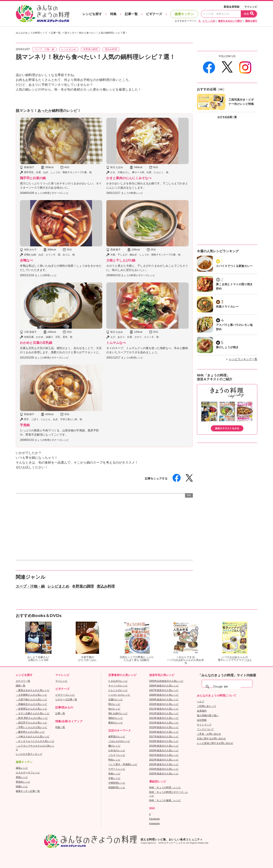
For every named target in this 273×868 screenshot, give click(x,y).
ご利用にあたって (207, 706)
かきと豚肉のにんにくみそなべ (129, 178)
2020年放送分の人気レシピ (164, 750)
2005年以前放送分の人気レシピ (166, 681)
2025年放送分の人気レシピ (164, 774)
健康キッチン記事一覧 (28, 791)
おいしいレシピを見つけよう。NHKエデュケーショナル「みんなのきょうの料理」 (43, 14)
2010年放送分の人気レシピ (164, 704)
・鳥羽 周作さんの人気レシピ (32, 718)
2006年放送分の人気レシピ (164, 686)
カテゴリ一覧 (23, 681)
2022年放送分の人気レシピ (164, 760)
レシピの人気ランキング (29, 754)
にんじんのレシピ (118, 690)
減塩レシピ (22, 768)
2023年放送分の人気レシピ (164, 764)
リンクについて (205, 729)
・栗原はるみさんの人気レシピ (33, 690)
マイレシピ (251, 7)
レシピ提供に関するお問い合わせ (215, 743)
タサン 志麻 (209, 21)
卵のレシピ (114, 704)
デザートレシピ (117, 769)
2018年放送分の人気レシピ (164, 741)
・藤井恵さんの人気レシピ (30, 732)
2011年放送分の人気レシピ (164, 709)
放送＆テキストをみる (227, 428)
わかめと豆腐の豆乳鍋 (36, 343)
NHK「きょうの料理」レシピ (165, 787)
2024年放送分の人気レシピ (164, 769)
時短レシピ (114, 760)
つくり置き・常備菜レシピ (123, 764)
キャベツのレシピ (118, 686)
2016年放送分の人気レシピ (164, 732)
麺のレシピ (114, 746)
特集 (113, 14)
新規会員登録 (232, 7)
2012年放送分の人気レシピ (164, 713)
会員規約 (202, 711)
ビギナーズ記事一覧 (66, 700)
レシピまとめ (69, 49)
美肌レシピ (22, 777)
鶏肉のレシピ (116, 718)
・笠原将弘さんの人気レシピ (31, 709)
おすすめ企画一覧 (227, 117)
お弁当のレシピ (117, 750)
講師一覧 (21, 686)
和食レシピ (114, 774)
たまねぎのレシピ (118, 681)
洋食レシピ (114, 778)
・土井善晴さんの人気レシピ (31, 695)
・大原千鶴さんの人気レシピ (31, 700)
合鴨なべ (26, 260)
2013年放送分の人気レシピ (164, 718)
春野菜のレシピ (117, 737)
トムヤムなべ (116, 343)
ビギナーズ (154, 14)
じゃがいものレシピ (119, 695)
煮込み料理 (111, 49)
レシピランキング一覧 (243, 359)
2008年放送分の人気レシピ (164, 695)
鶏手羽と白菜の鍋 (33, 178)
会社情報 (202, 720)
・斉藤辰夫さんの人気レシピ (31, 704)
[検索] (227, 687)
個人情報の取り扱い (208, 715)
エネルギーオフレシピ (28, 773)
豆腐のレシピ (116, 700)
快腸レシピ (22, 786)
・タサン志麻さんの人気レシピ (33, 713)
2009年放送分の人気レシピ (164, 700)
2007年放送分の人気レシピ (164, 690)
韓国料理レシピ (117, 787)
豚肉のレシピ (116, 723)
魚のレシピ (114, 709)
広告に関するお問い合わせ (211, 739)
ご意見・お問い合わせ (209, 734)
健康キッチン (184, 14)
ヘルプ (201, 702)
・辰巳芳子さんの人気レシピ (31, 723)
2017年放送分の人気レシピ (164, 737)
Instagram (155, 824)
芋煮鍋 (25, 425)
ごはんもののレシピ (119, 741)
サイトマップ (204, 725)
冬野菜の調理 (90, 49)
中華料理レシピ (117, 783)
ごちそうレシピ (117, 755)
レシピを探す (92, 14)
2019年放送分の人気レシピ (164, 746)
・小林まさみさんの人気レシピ (33, 737)
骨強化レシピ (23, 782)
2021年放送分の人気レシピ (164, 755)
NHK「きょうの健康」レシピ (165, 800)
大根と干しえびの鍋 (121, 260)
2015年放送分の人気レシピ (164, 727)
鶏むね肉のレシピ (118, 713)
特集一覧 (60, 727)
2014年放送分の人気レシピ (164, 723)
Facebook (155, 819)
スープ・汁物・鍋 (44, 49)
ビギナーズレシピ (65, 695)
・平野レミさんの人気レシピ (31, 727)
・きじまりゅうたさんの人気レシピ (35, 741)
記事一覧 (131, 14)
